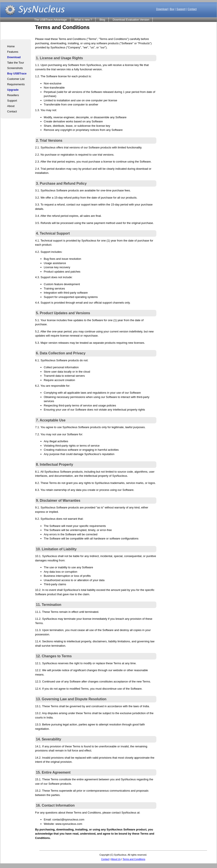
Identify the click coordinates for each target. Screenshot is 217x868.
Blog (102, 20)
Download (162, 9)
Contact (192, 9)
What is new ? (83, 20)
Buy (172, 9)
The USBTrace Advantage (51, 20)
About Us (116, 859)
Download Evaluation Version (131, 20)
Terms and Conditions (134, 859)
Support (181, 9)
